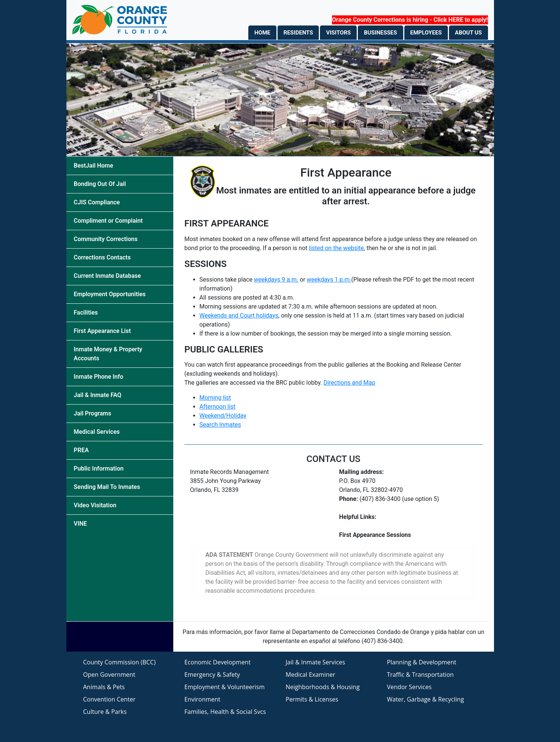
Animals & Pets (104, 687)
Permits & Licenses (312, 699)
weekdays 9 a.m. (276, 280)
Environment (203, 699)
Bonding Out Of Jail (100, 184)
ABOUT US (468, 33)
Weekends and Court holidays (239, 316)
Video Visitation (95, 505)
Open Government (109, 675)
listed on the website (336, 248)
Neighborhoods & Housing (323, 687)
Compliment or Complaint (108, 221)
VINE (80, 524)
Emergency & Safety (212, 675)
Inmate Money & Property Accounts (108, 354)
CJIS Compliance (97, 202)
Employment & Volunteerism (225, 687)
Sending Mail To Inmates (107, 487)
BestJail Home (94, 166)
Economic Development (218, 662)
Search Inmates (220, 425)
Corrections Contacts (102, 257)
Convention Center (110, 699)
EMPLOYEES (426, 33)
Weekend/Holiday (223, 416)
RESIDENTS (298, 33)
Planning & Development (422, 662)
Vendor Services (409, 687)
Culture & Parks (105, 712)
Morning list (215, 398)
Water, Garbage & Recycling (426, 699)
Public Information (99, 468)
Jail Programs (93, 413)
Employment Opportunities (110, 294)
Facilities (86, 313)
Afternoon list (218, 407)
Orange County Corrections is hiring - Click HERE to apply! (410, 20)
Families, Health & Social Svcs (225, 712)
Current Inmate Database (107, 276)
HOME (262, 33)
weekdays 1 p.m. (329, 280)
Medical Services (97, 432)
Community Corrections (106, 239)
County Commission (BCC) (119, 662)
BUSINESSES (380, 33)
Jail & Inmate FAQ (98, 395)
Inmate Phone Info (99, 377)
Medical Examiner (311, 675)
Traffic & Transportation (420, 675)
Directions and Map (349, 383)
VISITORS (338, 33)
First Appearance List (102, 331)
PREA (81, 450)
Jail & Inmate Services (316, 662)
